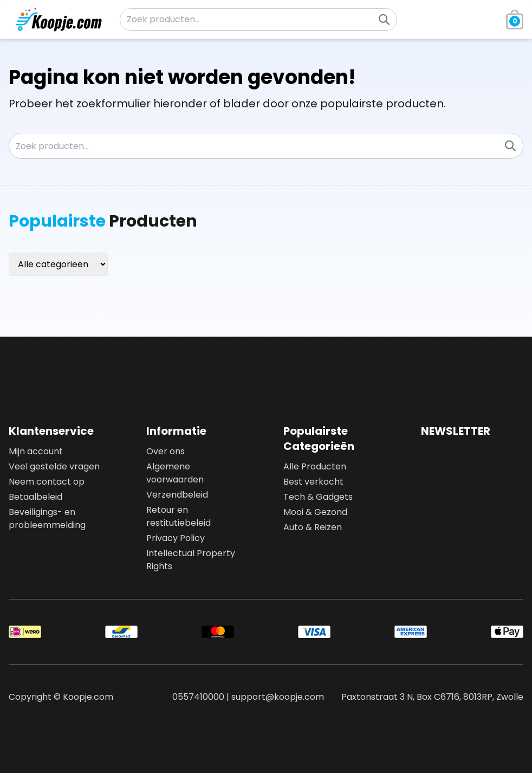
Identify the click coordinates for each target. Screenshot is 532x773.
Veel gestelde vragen (54, 466)
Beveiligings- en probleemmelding (47, 518)
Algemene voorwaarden (175, 473)
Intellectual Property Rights (191, 560)
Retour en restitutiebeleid (179, 516)
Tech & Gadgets (318, 497)
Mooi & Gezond (315, 512)
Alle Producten (315, 466)
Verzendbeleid (177, 495)
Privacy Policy (176, 538)
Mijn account (36, 451)
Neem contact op (47, 482)
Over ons (166, 451)
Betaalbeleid (35, 497)
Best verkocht (313, 482)
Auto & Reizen (313, 527)
